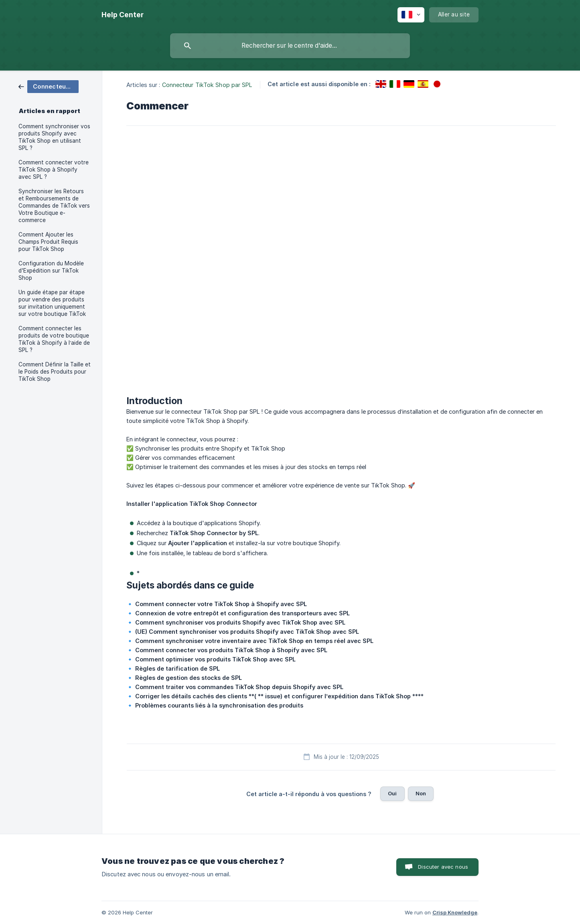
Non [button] (421, 793)
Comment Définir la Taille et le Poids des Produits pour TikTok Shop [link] (55, 372)
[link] (49, 86)
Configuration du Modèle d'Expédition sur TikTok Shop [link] (51, 271)
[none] (123, 15)
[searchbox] (290, 46)
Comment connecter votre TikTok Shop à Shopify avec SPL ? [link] (54, 170)
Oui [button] (392, 793)
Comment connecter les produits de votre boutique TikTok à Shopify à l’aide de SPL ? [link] (54, 339)
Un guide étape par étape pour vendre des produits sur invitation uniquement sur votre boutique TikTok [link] (52, 303)
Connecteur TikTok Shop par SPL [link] (207, 85)
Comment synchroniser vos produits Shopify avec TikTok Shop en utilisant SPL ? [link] (54, 137)
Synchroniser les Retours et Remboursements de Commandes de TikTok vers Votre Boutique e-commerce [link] (54, 206)
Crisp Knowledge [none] (455, 912)
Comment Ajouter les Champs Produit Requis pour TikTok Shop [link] (48, 242)
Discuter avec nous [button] (443, 867)
